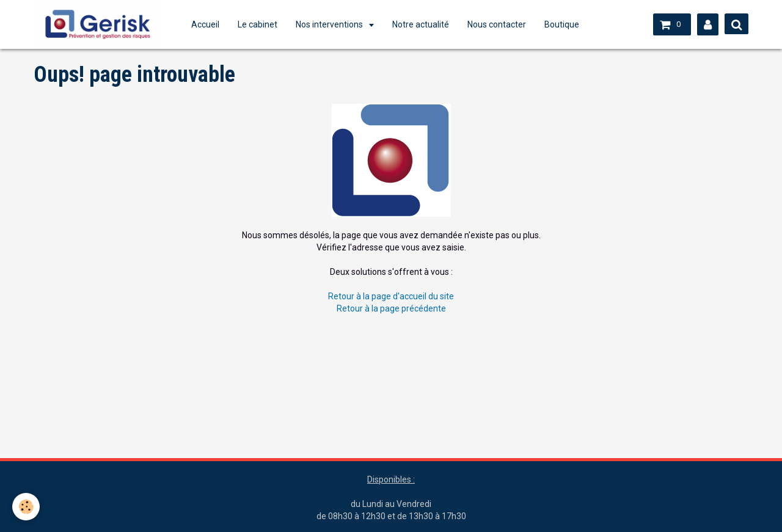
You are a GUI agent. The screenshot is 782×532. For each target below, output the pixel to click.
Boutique (562, 24)
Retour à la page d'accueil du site (391, 296)
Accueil (205, 24)
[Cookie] (26, 507)
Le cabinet (258, 24)
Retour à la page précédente (391, 308)
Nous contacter (497, 24)
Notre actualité (421, 24)
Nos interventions (330, 24)
